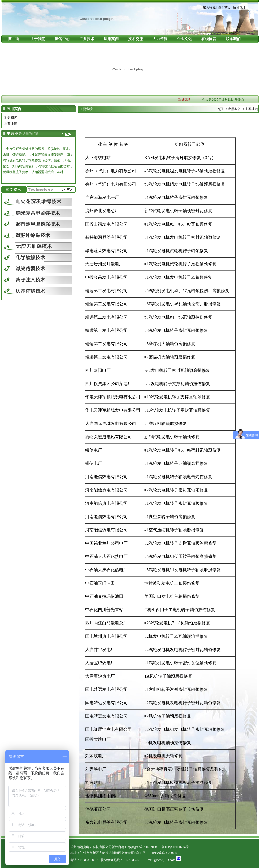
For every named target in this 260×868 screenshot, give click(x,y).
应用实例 (111, 39)
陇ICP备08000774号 (175, 847)
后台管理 (239, 7)
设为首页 (224, 7)
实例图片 (11, 117)
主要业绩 (11, 124)
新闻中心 (62, 39)
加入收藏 (209, 7)
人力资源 (160, 39)
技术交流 (136, 39)
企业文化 (184, 39)
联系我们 (233, 39)
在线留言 (209, 39)
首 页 (14, 39)
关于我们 (38, 39)
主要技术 (87, 39)
